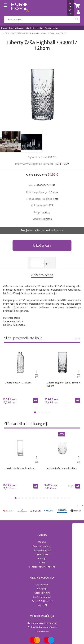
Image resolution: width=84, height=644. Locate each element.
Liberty (46, 212)
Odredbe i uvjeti (42, 593)
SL (70, 3)
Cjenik (42, 563)
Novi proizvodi (42, 584)
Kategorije (42, 589)
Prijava (77, 15)
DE (70, 13)
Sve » (77, 339)
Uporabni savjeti (52, 28)
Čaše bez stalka (39, 33)
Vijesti (28, 28)
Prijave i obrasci (42, 554)
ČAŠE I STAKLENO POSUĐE (17, 33)
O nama (4, 28)
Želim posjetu (38, 28)
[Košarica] (77, 6)
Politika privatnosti (42, 597)
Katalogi (42, 558)
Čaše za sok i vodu (58, 33)
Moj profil (42, 605)
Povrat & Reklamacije (42, 601)
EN (70, 10)
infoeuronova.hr (46, 567)
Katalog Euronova (42, 550)
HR (70, 6)
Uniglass (47, 219)
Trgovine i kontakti (17, 28)
